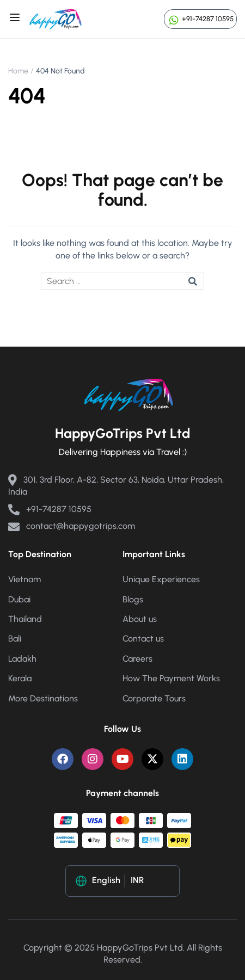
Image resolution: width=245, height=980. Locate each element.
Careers (137, 659)
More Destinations (43, 698)
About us (140, 619)
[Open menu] (16, 19)
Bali (15, 639)
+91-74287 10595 (200, 19)
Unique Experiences (161, 579)
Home (18, 71)
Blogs (133, 599)
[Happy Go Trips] (56, 18)
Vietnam (24, 579)
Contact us (143, 639)
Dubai (19, 599)
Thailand (25, 619)
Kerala (20, 678)
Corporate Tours (154, 698)
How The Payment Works (171, 678)
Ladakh (22, 659)
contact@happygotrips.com (72, 526)
